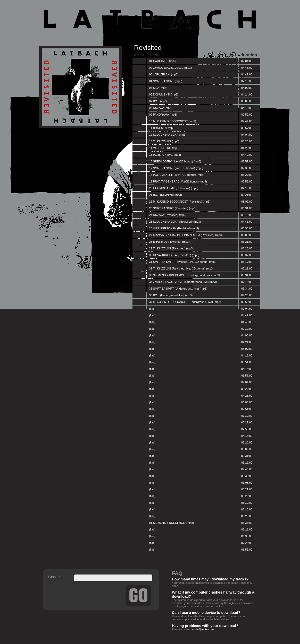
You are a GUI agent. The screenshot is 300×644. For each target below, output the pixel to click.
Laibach (150, 19)
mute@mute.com (203, 629)
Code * (54, 577)
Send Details (138, 595)
